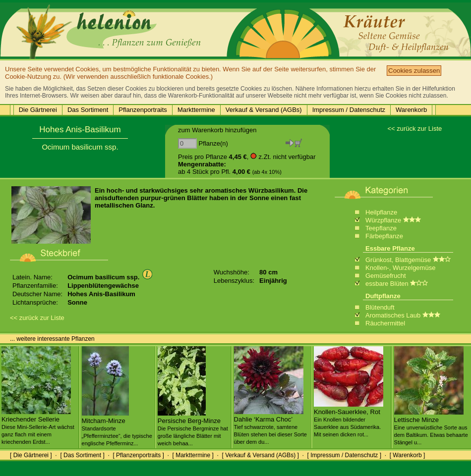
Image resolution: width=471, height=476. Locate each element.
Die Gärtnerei (38, 110)
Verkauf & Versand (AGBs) (264, 110)
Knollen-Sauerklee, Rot (349, 419)
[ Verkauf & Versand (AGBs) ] (261, 455)
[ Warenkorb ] (408, 455)
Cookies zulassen (414, 71)
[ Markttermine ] (193, 455)
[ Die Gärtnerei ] (31, 455)
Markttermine (196, 110)
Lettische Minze (431, 427)
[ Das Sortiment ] (82, 455)
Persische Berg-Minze (193, 428)
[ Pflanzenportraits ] (138, 455)
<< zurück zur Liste (414, 129)
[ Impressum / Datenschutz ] (344, 455)
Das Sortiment (88, 110)
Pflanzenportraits (143, 110)
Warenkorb (411, 110)
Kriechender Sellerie (38, 426)
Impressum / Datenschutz (349, 110)
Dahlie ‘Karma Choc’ (270, 426)
